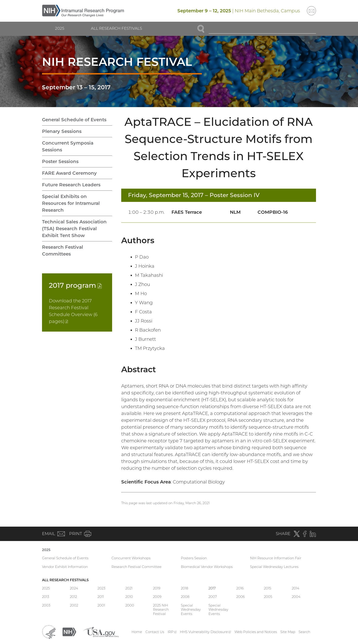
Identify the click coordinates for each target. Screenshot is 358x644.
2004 (296, 597)
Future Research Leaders (71, 185)
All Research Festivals (116, 28)
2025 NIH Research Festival (161, 610)
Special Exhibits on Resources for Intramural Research (71, 203)
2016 (240, 588)
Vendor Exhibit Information (65, 567)
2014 (296, 588)
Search (304, 632)
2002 (74, 605)
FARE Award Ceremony (69, 173)
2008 (185, 597)
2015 (267, 588)
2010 (129, 597)
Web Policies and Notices (256, 632)
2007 (213, 597)
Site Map (288, 632)
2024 (74, 588)
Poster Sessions (60, 161)
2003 (46, 605)
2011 (101, 597)
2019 (157, 588)
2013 (46, 597)
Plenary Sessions (62, 131)
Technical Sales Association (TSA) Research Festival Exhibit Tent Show (74, 229)
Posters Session (194, 558)
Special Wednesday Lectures (274, 567)
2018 (184, 588)
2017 (75, 285)
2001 (101, 605)
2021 (129, 588)
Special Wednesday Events (191, 610)
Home (137, 632)
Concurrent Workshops (131, 558)
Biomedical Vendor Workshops (207, 567)
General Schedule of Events (74, 120)
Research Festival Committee (136, 567)
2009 (157, 597)
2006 (241, 597)
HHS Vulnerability (205, 632)
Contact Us (155, 632)
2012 (73, 597)
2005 (268, 597)
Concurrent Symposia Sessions (68, 146)
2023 (101, 588)
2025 (60, 28)
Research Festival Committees (63, 251)
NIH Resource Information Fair (276, 558)
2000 (130, 605)
